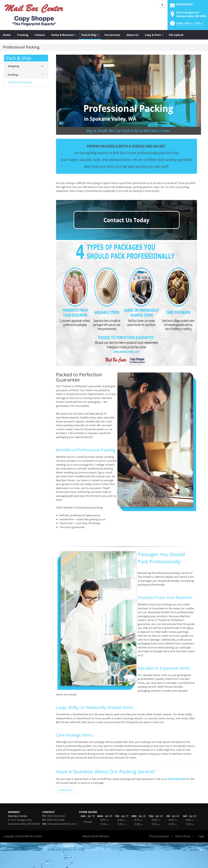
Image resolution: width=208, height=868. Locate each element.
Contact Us (66, 790)
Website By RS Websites (96, 836)
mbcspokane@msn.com (62, 824)
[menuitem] (7, 35)
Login (201, 836)
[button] (186, 25)
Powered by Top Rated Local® (18, 844)
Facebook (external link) (162, 5)
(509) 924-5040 (184, 4)
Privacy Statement (159, 836)
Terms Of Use (183, 836)
